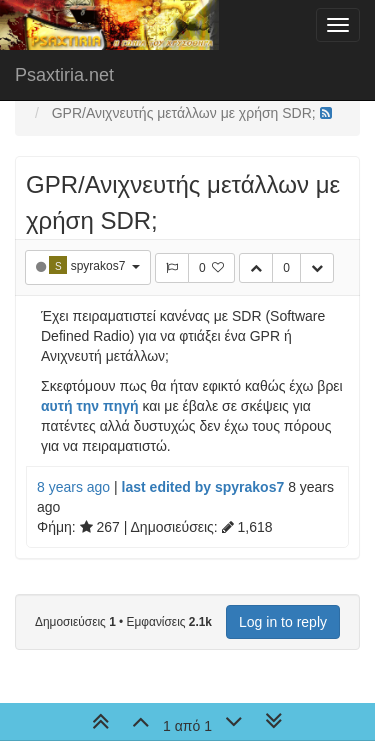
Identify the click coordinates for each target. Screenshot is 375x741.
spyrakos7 (100, 266)
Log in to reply (283, 622)
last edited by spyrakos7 (203, 487)
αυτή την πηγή (90, 406)
